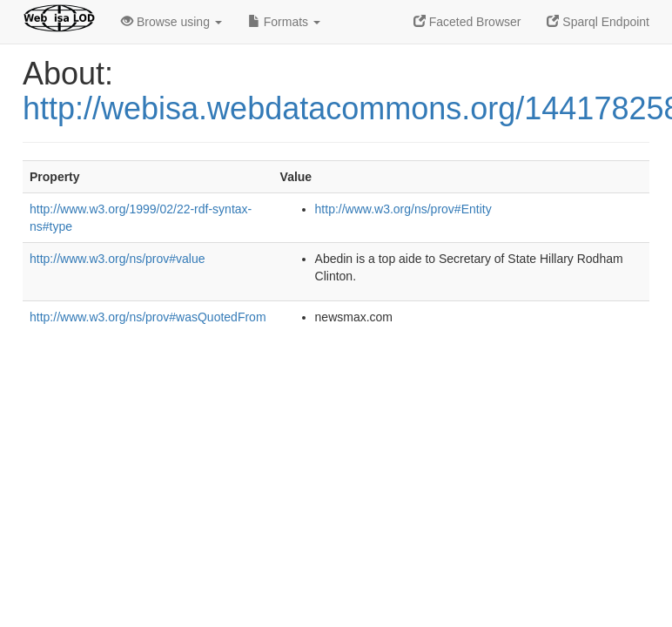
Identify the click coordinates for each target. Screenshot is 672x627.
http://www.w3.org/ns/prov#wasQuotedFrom (148, 317)
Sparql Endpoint (598, 22)
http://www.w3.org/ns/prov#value (118, 259)
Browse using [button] (171, 22)
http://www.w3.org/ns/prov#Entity (403, 209)
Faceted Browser (467, 22)
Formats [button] (284, 22)
